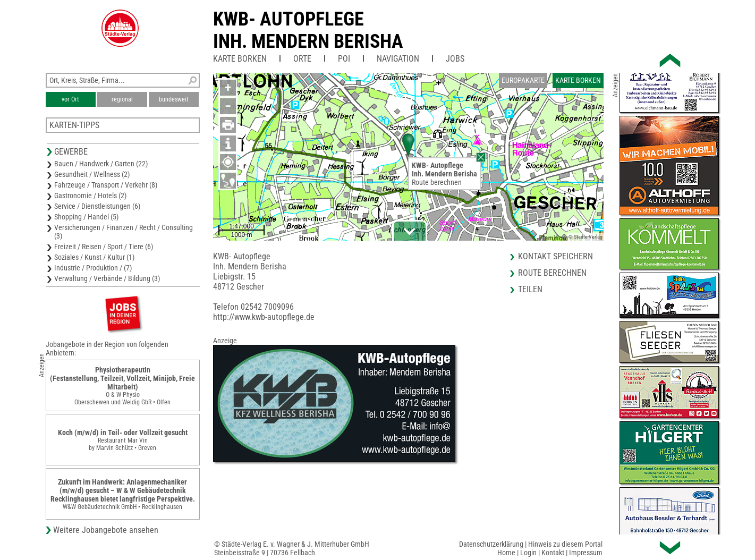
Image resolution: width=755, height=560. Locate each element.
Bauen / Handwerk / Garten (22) (101, 164)
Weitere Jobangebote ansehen (106, 530)
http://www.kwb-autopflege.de (264, 317)
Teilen (530, 289)
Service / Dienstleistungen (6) (97, 206)
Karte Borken (240, 59)
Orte (302, 59)
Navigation (398, 59)
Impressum (586, 553)
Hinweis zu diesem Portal (565, 544)
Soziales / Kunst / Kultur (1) (94, 257)
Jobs (455, 59)
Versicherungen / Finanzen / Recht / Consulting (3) (124, 232)
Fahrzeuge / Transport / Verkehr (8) (106, 185)
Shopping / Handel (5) (86, 217)
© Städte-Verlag (586, 237)
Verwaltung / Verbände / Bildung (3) (107, 278)
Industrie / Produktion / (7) (93, 268)
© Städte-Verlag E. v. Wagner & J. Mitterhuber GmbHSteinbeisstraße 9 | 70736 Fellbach (292, 548)
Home (506, 553)
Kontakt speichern (555, 256)
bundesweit (174, 99)
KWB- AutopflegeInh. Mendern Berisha (308, 30)
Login (528, 553)
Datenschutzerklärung (491, 544)
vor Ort (70, 99)
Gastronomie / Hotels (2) (90, 196)
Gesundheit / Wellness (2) (92, 174)
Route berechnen (437, 182)
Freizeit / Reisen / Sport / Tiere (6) (104, 247)
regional (122, 99)
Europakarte (523, 80)
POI (344, 59)
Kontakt (553, 553)
